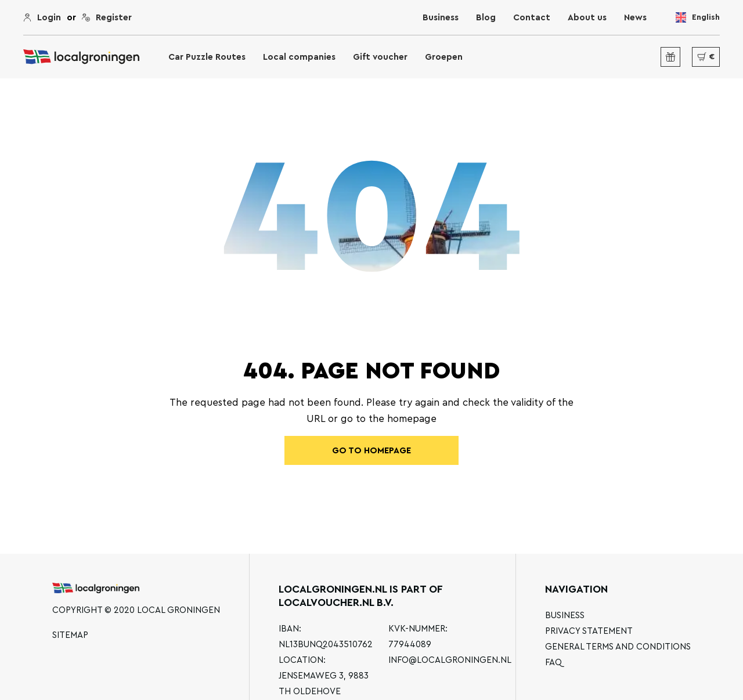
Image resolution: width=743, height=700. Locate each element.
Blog (486, 18)
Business (441, 18)
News (635, 18)
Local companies (299, 57)
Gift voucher (380, 57)
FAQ (553, 663)
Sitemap (70, 635)
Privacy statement (589, 631)
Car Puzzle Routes (207, 57)
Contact (532, 18)
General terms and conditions (618, 647)
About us (587, 18)
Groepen (444, 57)
